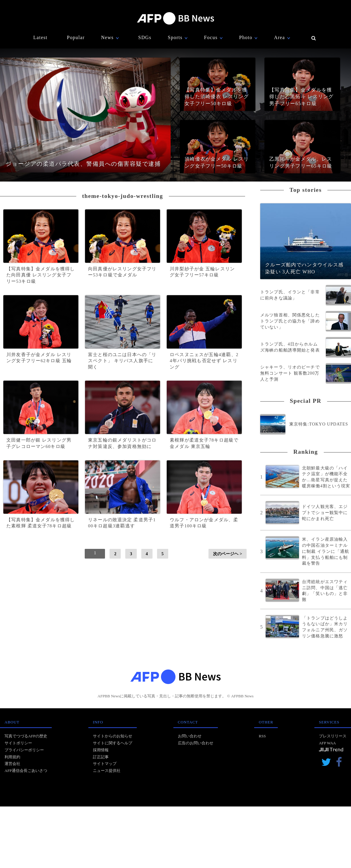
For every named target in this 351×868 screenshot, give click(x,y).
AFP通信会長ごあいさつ (26, 771)
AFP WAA (327, 743)
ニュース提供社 (107, 771)
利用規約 (12, 757)
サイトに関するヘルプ (113, 743)
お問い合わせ (190, 736)
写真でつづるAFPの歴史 (26, 736)
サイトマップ (105, 764)
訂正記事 (101, 757)
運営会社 (12, 764)
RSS (262, 736)
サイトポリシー (18, 743)
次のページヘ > (228, 554)
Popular (76, 37)
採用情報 (101, 750)
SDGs (145, 37)
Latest (40, 37)
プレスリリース (333, 736)
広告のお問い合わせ (196, 743)
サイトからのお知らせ (113, 736)
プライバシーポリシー (24, 750)
